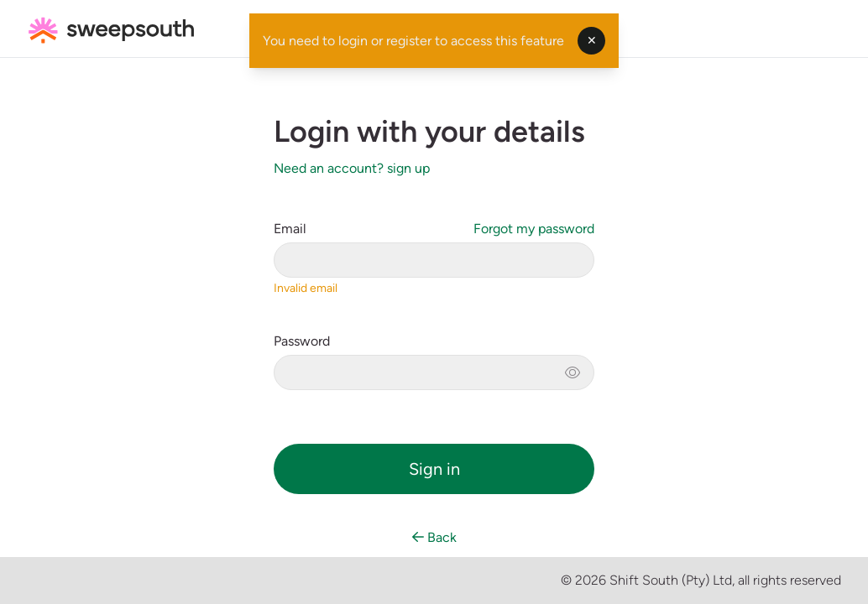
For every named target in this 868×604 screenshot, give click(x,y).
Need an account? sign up (352, 168)
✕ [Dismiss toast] (592, 41)
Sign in (434, 469)
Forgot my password (534, 229)
